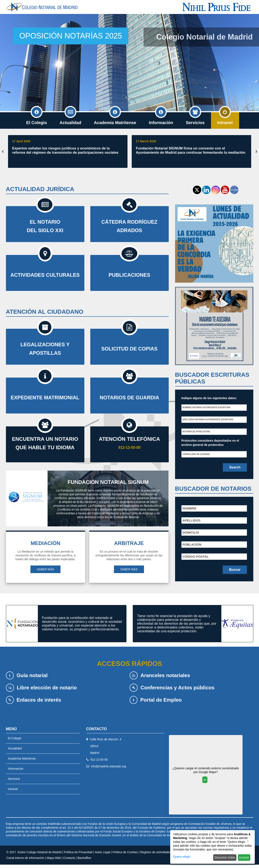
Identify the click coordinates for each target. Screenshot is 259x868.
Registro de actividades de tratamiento (165, 856)
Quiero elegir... (183, 857)
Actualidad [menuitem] (70, 119)
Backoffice (84, 861)
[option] (129, 63)
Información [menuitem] (161, 119)
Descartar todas (225, 857)
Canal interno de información (25, 861)
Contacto (69, 861)
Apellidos (192, 520)
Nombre (190, 508)
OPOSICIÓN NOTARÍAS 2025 (71, 36)
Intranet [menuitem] (225, 119)
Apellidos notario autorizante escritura (208, 420)
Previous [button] (3, 152)
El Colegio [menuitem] (37, 119)
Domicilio (191, 532)
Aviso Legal (102, 856)
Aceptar (244, 857)
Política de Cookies (125, 856)
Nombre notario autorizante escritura (207, 407)
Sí (205, 783)
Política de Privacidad (78, 856)
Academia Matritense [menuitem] (115, 119)
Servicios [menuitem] (195, 119)
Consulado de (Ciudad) (196, 454)
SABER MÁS (45, 573)
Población (192, 544)
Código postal (196, 557)
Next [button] (256, 152)
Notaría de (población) (196, 432)
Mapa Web (54, 861)
